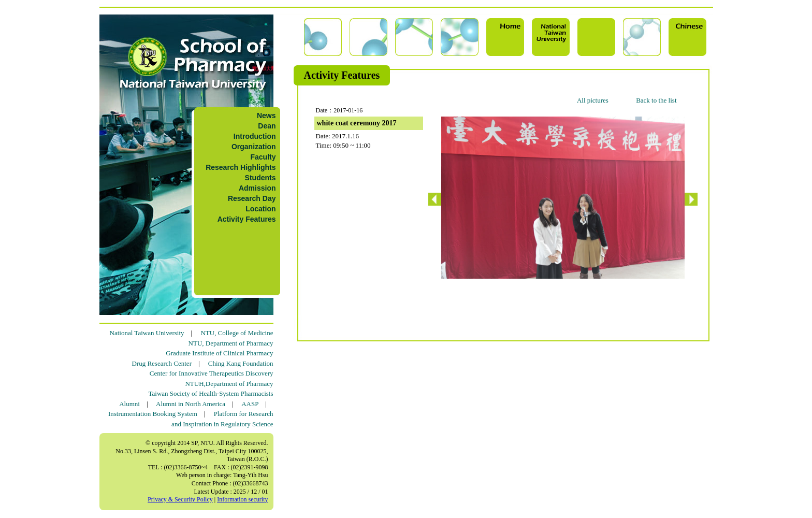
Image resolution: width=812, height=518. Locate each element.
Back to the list (656, 100)
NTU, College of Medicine (237, 333)
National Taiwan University (147, 333)
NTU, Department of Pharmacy (231, 343)
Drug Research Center (162, 363)
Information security (242, 499)
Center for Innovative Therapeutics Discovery (212, 373)
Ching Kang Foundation (241, 363)
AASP (250, 404)
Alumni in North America (191, 404)
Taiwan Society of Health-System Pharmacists (211, 393)
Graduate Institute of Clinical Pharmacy (219, 353)
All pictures (593, 100)
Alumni (129, 404)
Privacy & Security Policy (180, 499)
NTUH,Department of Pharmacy (229, 384)
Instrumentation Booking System (153, 414)
